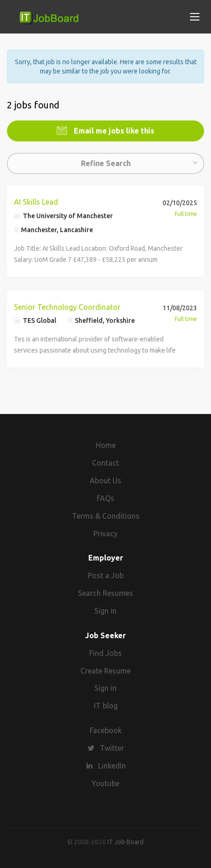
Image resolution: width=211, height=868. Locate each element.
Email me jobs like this (113, 131)
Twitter (112, 748)
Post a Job (106, 575)
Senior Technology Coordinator (67, 307)
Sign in (105, 611)
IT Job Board (125, 842)
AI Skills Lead (36, 202)
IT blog (106, 706)
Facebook (106, 730)
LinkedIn (112, 766)
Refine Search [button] (106, 163)
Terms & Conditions (106, 516)
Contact (105, 463)
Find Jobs (105, 653)
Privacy (105, 534)
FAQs (105, 498)
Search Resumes (105, 593)
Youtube (105, 783)
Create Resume (105, 671)
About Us (105, 481)
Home (106, 445)
